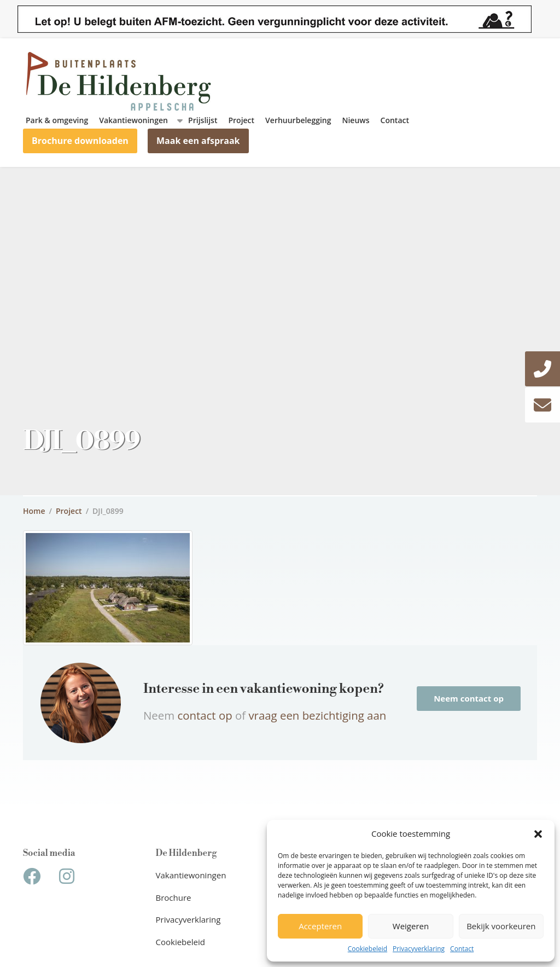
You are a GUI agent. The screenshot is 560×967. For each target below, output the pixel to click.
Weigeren (411, 926)
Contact (462, 949)
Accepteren (320, 926)
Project (241, 120)
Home (34, 511)
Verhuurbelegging (298, 120)
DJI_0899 (108, 511)
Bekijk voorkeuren (501, 926)
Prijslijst (203, 120)
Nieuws (356, 120)
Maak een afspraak (198, 141)
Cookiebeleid (367, 949)
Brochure (174, 897)
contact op (206, 715)
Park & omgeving (57, 120)
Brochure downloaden (80, 141)
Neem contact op (469, 698)
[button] (538, 834)
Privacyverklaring (419, 949)
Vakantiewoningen (133, 120)
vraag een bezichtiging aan (317, 715)
